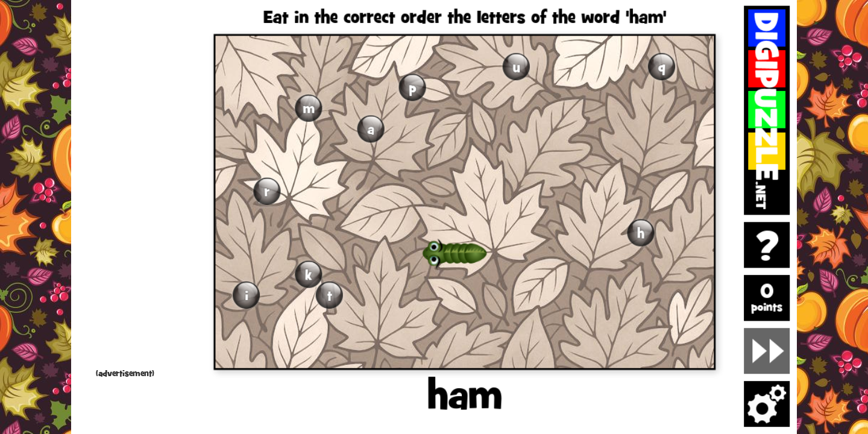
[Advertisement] (125, 187)
